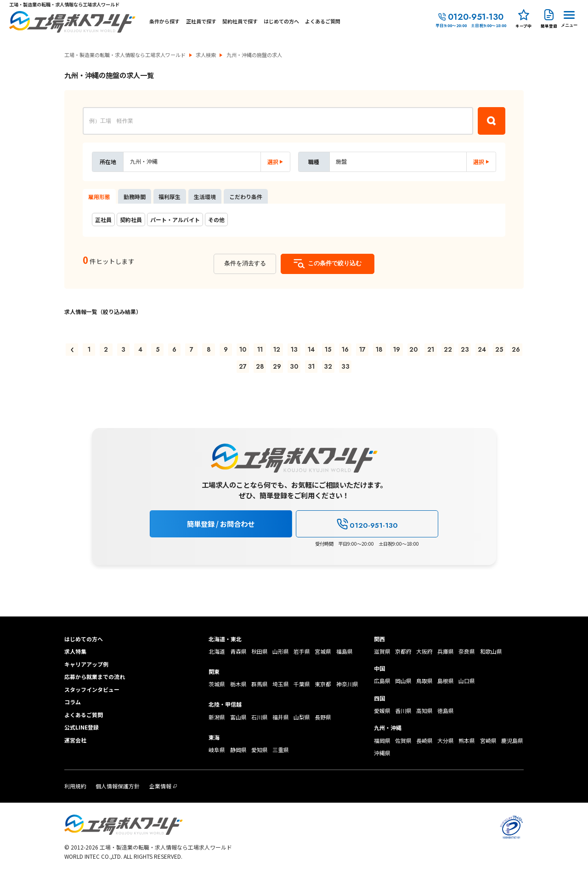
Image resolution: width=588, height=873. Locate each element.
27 (243, 366)
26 (516, 349)
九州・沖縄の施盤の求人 (254, 55)
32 (328, 366)
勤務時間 (135, 197)
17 (362, 349)
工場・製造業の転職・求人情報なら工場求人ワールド (125, 55)
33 (345, 366)
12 (277, 349)
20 (413, 349)
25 (499, 349)
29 (277, 366)
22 (448, 349)
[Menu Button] (569, 18)
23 (465, 349)
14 (311, 349)
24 (482, 349)
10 (243, 349)
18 (379, 349)
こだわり (246, 197)
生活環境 (205, 197)
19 (397, 349)
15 (328, 349)
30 (294, 366)
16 (345, 349)
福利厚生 (170, 197)
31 (311, 366)
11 (260, 349)
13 (294, 349)
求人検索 (206, 55)
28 (260, 366)
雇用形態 (99, 197)
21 (431, 349)
